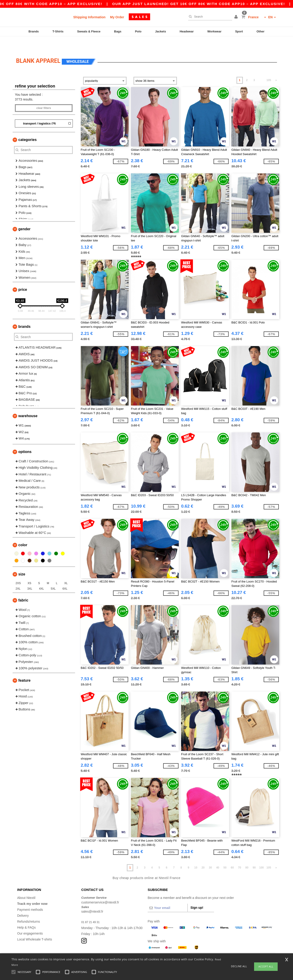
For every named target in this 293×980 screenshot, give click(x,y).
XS (30, 571)
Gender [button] (24, 217)
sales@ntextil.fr (92, 899)
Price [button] (23, 277)
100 (261, 855)
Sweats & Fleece (89, 31)
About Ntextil (26, 885)
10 (196, 855)
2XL (18, 576)
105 (269, 68)
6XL (65, 576)
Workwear (214, 31)
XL (66, 571)
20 (203, 855)
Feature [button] (24, 668)
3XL (30, 576)
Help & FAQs (26, 915)
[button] (237, 17)
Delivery (23, 903)
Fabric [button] (23, 588)
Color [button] (23, 533)
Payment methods (30, 897)
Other (261, 31)
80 (247, 855)
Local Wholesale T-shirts (35, 927)
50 (225, 855)
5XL (53, 576)
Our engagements (30, 921)
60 (232, 855)
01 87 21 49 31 (92, 910)
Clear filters (44, 96)
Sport (239, 31)
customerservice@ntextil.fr (100, 890)
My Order (117, 17)
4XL (42, 576)
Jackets (160, 31)
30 (210, 855)
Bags (118, 31)
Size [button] (22, 562)
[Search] (209, 17)
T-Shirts (58, 31)
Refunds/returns (29, 909)
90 (254, 855)
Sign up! (197, 895)
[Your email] (168, 895)
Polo (138, 31)
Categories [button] (27, 127)
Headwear (187, 31)
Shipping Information (89, 17)
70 (240, 855)
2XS (18, 571)
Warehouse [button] (28, 404)
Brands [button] (24, 314)
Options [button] (25, 439)
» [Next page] (276, 68)
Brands (34, 31)
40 (218, 855)
